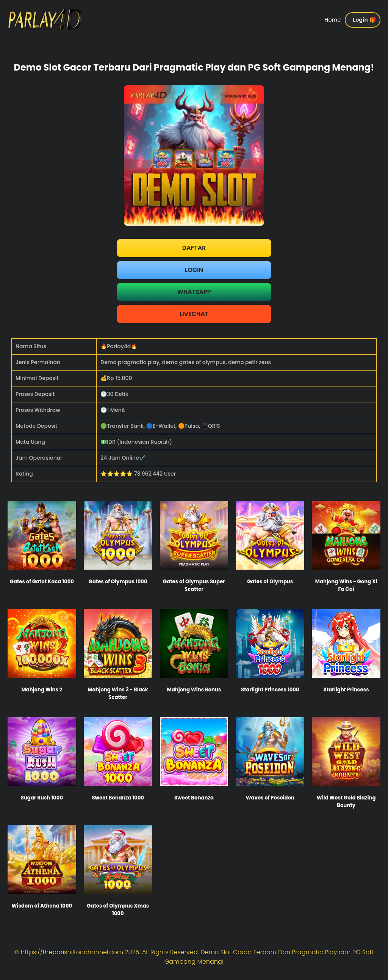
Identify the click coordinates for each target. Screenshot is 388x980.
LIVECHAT (194, 314)
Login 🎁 (365, 20)
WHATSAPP (194, 292)
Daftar (194, 248)
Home (333, 20)
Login (194, 270)
